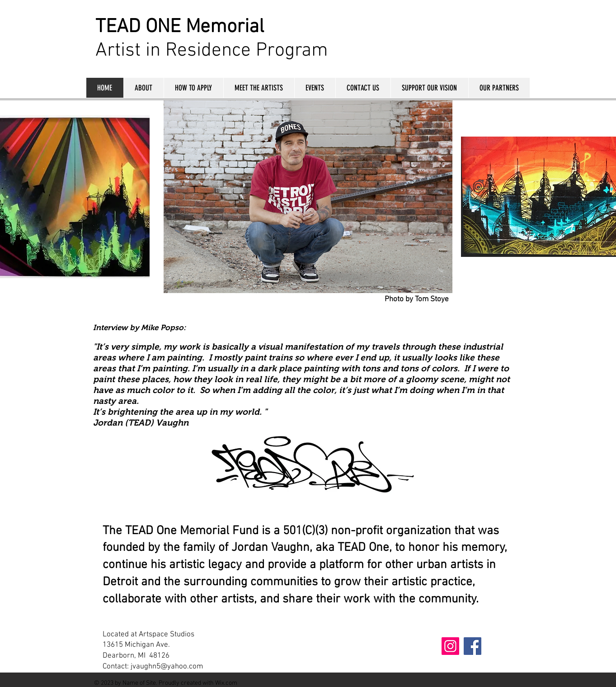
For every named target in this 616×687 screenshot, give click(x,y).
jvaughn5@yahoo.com (167, 667)
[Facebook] (473, 646)
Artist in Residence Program (212, 51)
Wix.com (226, 683)
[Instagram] (450, 646)
